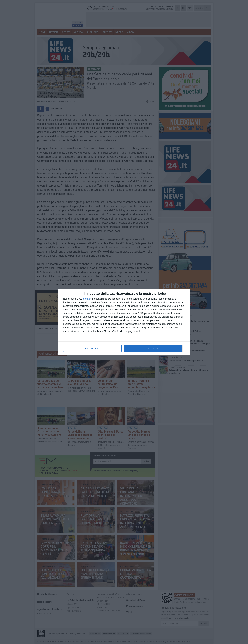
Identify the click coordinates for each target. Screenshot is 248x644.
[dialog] (124, 322)
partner (87, 299)
